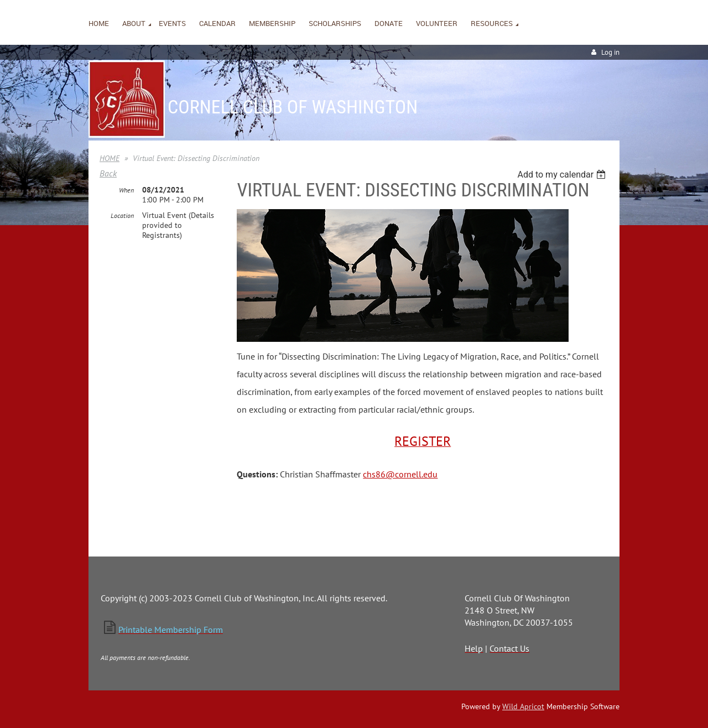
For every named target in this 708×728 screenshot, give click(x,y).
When (126, 190)
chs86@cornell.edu (400, 474)
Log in (610, 52)
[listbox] (563, 175)
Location (122, 215)
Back (108, 173)
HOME (110, 158)
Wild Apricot (523, 706)
